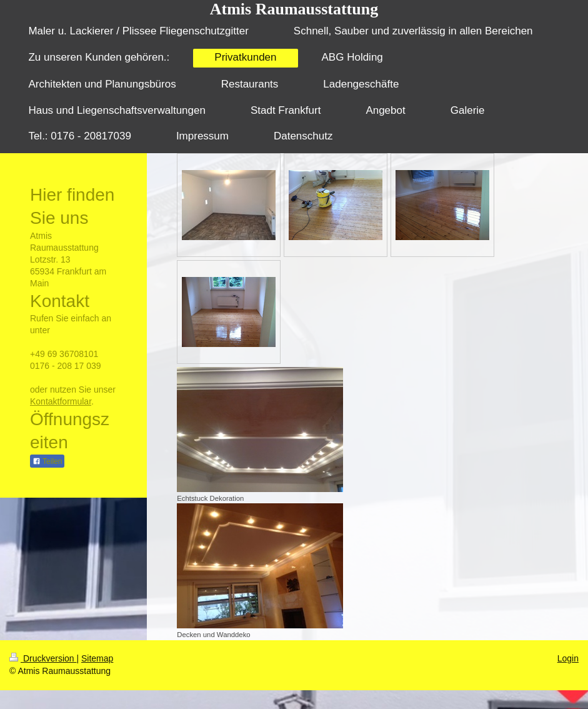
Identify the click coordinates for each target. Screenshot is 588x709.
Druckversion (43, 658)
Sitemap (97, 658)
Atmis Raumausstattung (294, 9)
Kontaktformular (61, 401)
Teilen (47, 461)
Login (568, 658)
